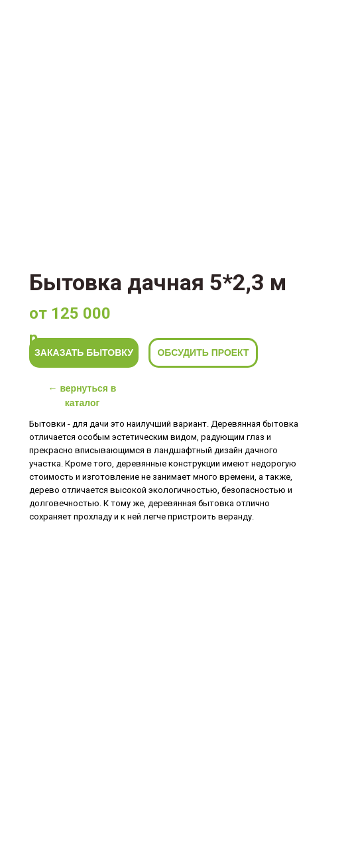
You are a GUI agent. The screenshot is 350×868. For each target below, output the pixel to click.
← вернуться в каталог (83, 396)
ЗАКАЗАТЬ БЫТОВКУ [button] (84, 353)
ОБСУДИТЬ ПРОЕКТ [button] (203, 353)
